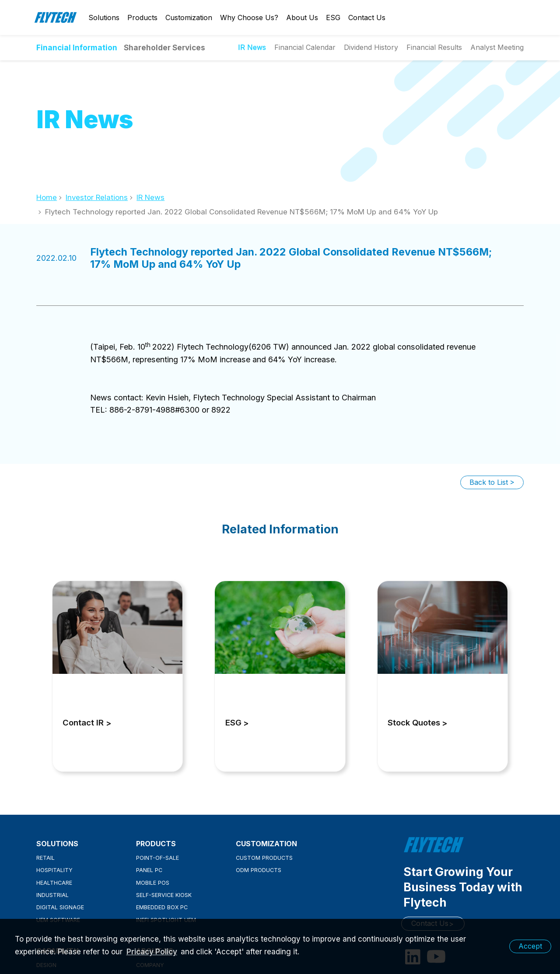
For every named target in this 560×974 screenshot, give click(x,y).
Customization (189, 18)
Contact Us (367, 18)
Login (486, 18)
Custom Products (264, 858)
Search (517, 18)
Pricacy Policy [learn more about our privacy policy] (152, 952)
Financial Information (77, 47)
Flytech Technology (56, 18)
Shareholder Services (164, 47)
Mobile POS (153, 883)
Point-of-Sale (157, 858)
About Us (302, 18)
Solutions (104, 18)
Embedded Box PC (162, 907)
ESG (333, 18)
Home (47, 197)
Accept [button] (530, 946)
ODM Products (259, 870)
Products (142, 18)
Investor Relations (97, 197)
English (502, 18)
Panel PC (149, 870)
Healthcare (54, 883)
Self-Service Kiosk (164, 895)
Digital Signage (60, 907)
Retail (45, 858)
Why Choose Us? (249, 18)
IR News (150, 197)
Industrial (52, 895)
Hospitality (54, 870)
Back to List (489, 482)
